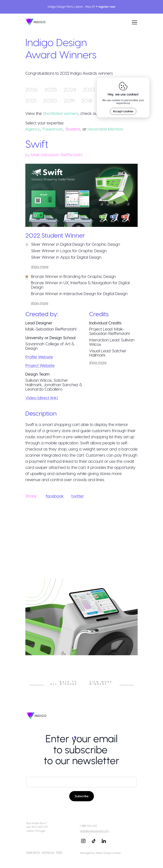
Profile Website (39, 357)
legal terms (33, 852)
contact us (48, 852)
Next (140, 656)
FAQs (59, 852)
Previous (23, 656)
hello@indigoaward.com (94, 831)
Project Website (40, 365)
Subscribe (82, 796)
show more (40, 267)
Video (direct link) (42, 398)
